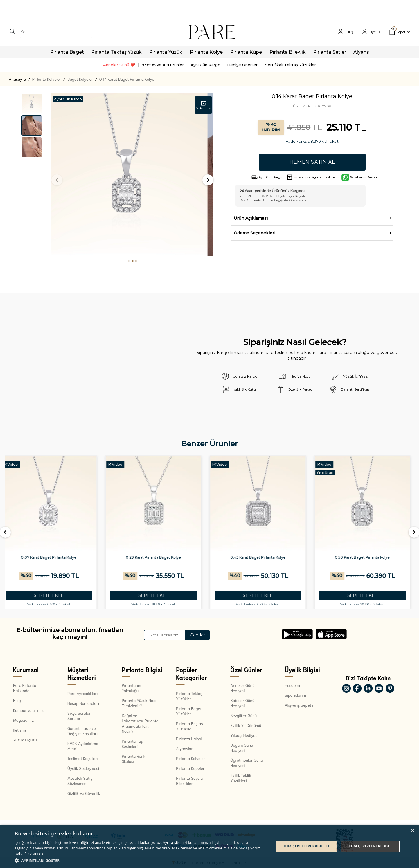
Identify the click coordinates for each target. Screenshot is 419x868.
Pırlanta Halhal (189, 739)
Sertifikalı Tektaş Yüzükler (291, 65)
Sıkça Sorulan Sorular (79, 716)
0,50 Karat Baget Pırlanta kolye (366, 557)
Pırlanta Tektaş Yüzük (116, 52)
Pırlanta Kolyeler (47, 79)
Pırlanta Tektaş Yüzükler (189, 696)
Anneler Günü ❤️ (119, 65)
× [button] (412, 831)
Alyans (361, 52)
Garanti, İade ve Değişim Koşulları (82, 731)
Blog (17, 700)
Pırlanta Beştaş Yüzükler (189, 726)
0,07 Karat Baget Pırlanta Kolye (53, 557)
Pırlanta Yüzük (166, 52)
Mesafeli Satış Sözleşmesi (80, 781)
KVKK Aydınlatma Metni (83, 746)
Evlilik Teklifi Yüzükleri (241, 778)
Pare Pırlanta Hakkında (25, 688)
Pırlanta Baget (67, 52)
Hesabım (292, 685)
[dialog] (209, 846)
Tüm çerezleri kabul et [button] (306, 846)
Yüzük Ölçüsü (25, 740)
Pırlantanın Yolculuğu (131, 688)
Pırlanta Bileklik (288, 52)
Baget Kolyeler (80, 79)
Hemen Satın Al (312, 162)
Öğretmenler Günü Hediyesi (247, 763)
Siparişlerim (295, 695)
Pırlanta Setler (330, 52)
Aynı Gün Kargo (205, 65)
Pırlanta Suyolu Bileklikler (189, 781)
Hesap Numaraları (83, 703)
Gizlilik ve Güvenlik (84, 793)
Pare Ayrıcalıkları (82, 693)
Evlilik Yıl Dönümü (246, 725)
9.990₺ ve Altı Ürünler (163, 65)
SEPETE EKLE (53, 595)
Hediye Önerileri (243, 65)
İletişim (19, 730)
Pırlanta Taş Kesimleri (132, 744)
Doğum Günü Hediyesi (242, 748)
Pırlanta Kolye (206, 52)
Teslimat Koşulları (83, 758)
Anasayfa (17, 79)
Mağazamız (23, 720)
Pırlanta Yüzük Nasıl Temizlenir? (139, 703)
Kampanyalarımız (28, 710)
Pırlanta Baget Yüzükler (189, 711)
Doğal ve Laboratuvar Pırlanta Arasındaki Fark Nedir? (140, 723)
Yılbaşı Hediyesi (244, 735)
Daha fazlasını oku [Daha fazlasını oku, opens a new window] (30, 854)
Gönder (197, 635)
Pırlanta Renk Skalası (133, 759)
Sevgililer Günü (243, 715)
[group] (133, 175)
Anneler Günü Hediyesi (242, 688)
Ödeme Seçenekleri (255, 233)
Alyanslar (184, 748)
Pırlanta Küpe (246, 52)
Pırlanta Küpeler (190, 768)
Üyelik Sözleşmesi (83, 768)
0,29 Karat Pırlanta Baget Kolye (157, 557)
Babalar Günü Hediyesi (242, 703)
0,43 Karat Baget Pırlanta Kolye (262, 557)
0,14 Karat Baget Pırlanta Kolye (127, 79)
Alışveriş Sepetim (300, 705)
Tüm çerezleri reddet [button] (370, 846)
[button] (129, 261)
